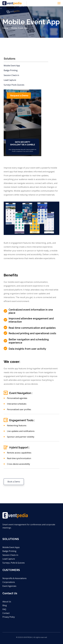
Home (5, 28)
